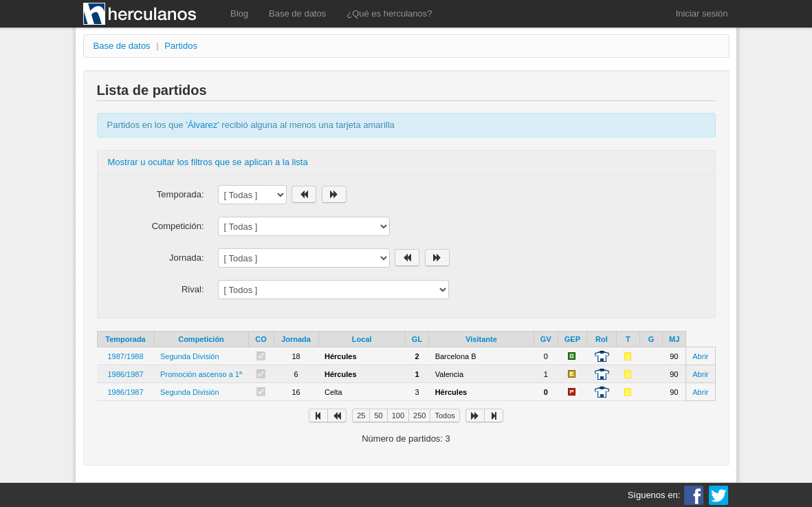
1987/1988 (126, 356)
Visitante (481, 339)
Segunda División (190, 356)
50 (378, 416)
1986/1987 (126, 374)
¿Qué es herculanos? (389, 13)
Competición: (178, 226)
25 (361, 416)
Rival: (193, 289)
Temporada (125, 339)
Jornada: (187, 258)
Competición (201, 339)
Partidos (181, 46)
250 (419, 416)
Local (362, 339)
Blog (239, 13)
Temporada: (180, 194)
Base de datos (297, 13)
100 (398, 416)
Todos (445, 416)
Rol (602, 339)
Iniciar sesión (702, 13)
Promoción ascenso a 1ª (201, 374)
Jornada (296, 339)
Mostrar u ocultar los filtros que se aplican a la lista (208, 162)
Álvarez (202, 125)
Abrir (700, 356)
